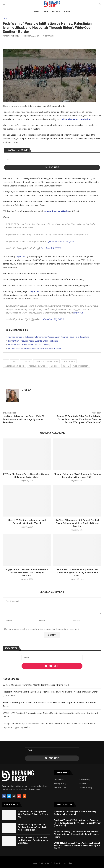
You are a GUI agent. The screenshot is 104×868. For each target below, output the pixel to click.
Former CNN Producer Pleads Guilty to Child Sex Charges (33, 341)
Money (67, 12)
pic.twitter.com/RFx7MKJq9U (61, 241)
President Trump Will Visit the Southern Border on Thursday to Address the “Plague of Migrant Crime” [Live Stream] (77, 823)
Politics (56, 12)
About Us (45, 863)
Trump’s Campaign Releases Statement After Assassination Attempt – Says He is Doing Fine (49, 337)
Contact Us (59, 780)
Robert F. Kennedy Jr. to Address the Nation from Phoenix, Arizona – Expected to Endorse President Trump (77, 834)
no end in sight (69, 361)
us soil (66, 366)
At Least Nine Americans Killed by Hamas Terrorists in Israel (34, 349)
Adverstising (85, 780)
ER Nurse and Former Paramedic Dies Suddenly (29, 345)
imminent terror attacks (56, 211)
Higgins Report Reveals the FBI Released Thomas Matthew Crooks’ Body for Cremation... (27, 573)
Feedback (84, 783)
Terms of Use (60, 787)
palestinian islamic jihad (14, 366)
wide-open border (81, 366)
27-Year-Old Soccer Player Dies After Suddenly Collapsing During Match (36, 685)
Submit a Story (86, 787)
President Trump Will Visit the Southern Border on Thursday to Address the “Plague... (33, 827)
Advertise (68, 863)
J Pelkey (15, 36)
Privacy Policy (60, 783)
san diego (55, 366)
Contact (57, 863)
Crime (46, 12)
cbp (6, 361)
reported (21, 256)
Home (34, 863)
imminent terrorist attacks (46, 361)
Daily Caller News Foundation (76, 119)
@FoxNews (78, 313)
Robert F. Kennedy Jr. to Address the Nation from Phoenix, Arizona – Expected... (34, 840)
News (36, 12)
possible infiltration (37, 366)
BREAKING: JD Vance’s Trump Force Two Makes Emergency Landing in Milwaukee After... (77, 573)
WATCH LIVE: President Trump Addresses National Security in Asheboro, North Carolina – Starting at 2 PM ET (77, 846)
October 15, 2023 (51, 248)
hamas (15, 361)
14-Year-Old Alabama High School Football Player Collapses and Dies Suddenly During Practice (77, 523)
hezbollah (26, 361)
